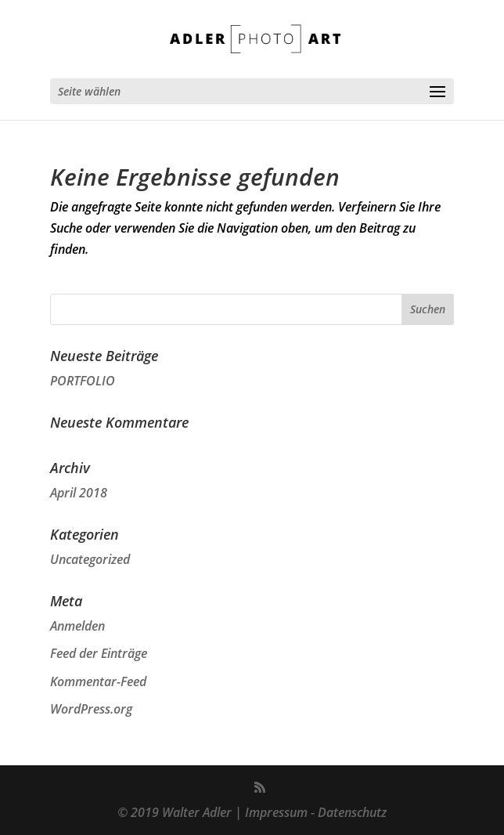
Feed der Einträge (99, 653)
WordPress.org (91, 709)
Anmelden (77, 626)
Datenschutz (352, 812)
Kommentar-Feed (98, 681)
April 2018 (79, 493)
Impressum (276, 812)
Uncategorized (90, 559)
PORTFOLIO (83, 381)
